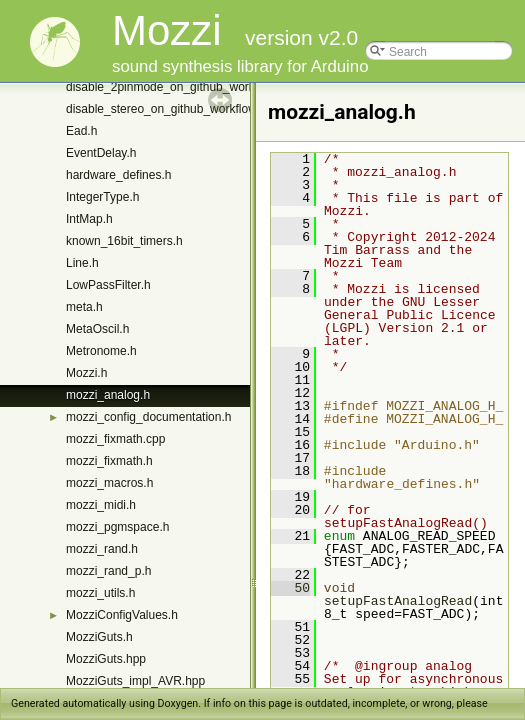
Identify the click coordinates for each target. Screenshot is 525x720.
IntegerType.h (102, 197)
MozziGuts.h (99, 637)
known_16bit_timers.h (124, 241)
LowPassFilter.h (108, 285)
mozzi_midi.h (101, 505)
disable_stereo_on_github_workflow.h (166, 109)
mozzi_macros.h (109, 483)
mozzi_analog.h (108, 395)
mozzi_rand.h (102, 549)
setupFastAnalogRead (398, 601)
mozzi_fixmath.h (109, 461)
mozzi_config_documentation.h (148, 417)
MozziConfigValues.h (122, 615)
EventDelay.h (101, 153)
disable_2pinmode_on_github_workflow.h (176, 87)
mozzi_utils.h (100, 593)
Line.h (82, 263)
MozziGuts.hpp (106, 659)
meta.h (84, 307)
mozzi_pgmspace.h (117, 527)
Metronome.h (101, 351)
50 (290, 588)
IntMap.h (89, 219)
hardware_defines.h (118, 175)
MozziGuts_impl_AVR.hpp (135, 681)
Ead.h (81, 131)
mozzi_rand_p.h (108, 571)
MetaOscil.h (97, 329)
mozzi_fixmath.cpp (115, 439)
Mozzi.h (86, 373)
